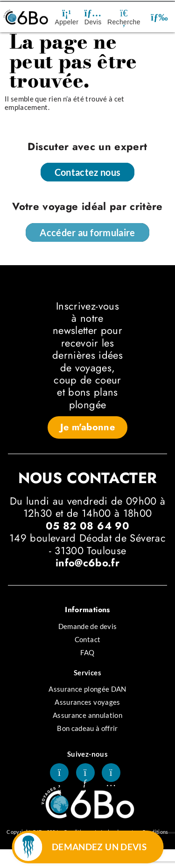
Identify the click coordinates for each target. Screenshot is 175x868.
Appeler (67, 22)
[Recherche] (124, 13)
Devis (93, 22)
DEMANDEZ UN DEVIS (99, 847)
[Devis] (93, 13)
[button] (159, 17)
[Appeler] (67, 13)
